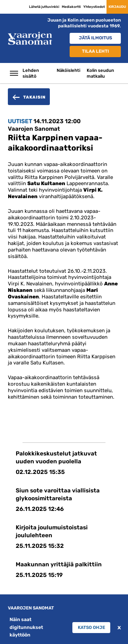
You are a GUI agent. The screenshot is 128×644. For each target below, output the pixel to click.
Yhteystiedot (94, 7)
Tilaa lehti (95, 51)
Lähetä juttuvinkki (44, 7)
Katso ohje (91, 627)
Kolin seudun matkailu (100, 73)
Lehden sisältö (31, 73)
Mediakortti (71, 7)
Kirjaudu (117, 7)
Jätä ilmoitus (95, 38)
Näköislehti (68, 70)
